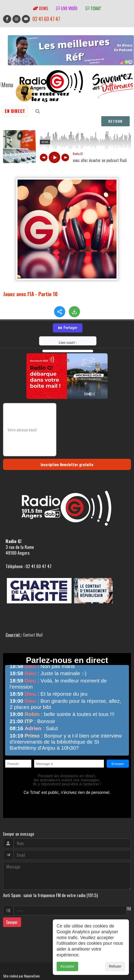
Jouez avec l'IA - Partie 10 (30, 294)
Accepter (67, 966)
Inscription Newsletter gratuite (67, 448)
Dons (40, 8)
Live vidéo (67, 8)
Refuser (115, 966)
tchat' (93, 8)
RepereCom (32, 959)
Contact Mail (33, 618)
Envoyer (12, 906)
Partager (68, 311)
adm (9, 965)
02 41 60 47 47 (46, 19)
